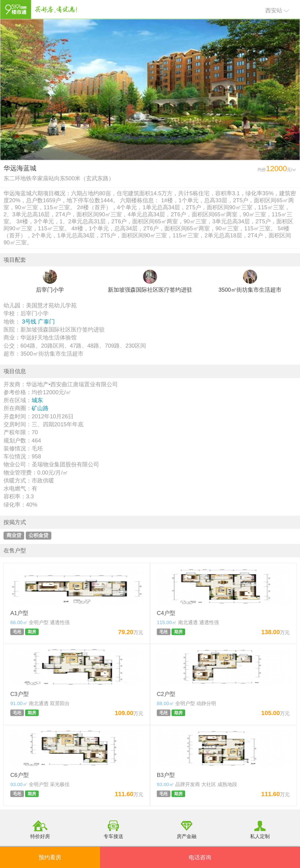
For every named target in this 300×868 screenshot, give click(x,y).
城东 (37, 400)
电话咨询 (200, 857)
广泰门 (46, 322)
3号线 (29, 322)
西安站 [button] (277, 10)
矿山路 (40, 408)
